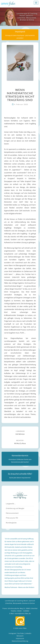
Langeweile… (11, 504)
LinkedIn (28, 633)
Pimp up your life (12, 518)
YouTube (21, 633)
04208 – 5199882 (23, 611)
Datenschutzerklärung (20, 641)
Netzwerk (20, 636)
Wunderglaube (11, 523)
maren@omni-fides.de (23, 614)
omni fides (8, 4)
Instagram (12, 633)
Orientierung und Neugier (15, 508)
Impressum (20, 639)
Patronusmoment (12, 513)
